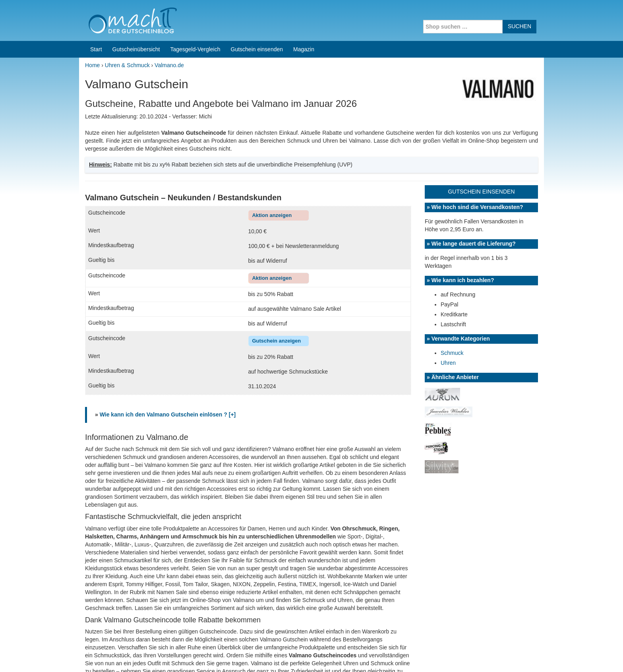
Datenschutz (528, 656)
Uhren (448, 257)
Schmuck (452, 247)
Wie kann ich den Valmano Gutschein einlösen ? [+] (168, 309)
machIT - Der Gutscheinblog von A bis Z (148, 656)
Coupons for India (253, 621)
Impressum (494, 656)
